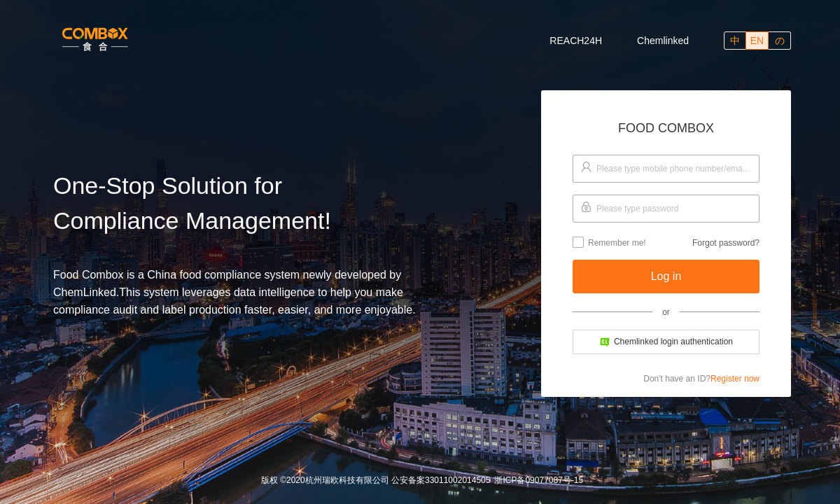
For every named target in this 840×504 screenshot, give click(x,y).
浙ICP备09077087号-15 (539, 480)
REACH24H (576, 41)
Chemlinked (663, 41)
